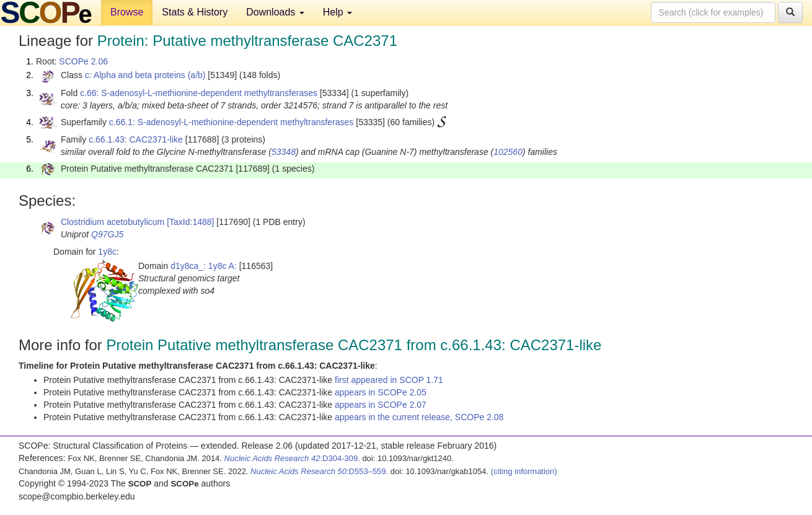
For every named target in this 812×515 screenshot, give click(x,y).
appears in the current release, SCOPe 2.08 (419, 417)
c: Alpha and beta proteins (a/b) (145, 75)
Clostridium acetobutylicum (113, 222)
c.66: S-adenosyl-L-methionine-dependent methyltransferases (199, 93)
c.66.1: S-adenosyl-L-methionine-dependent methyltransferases (232, 122)
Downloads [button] (275, 12)
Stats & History (195, 12)
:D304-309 (291, 458)
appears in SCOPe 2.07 (381, 405)
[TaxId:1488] (190, 222)
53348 (284, 152)
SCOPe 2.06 (83, 61)
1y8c (107, 252)
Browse (127, 12)
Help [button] (338, 12)
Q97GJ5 (107, 234)
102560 (508, 152)
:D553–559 (318, 471)
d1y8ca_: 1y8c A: (204, 266)
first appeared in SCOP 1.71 (389, 380)
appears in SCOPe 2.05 (381, 392)
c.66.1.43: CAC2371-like (136, 139)
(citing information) (524, 471)
